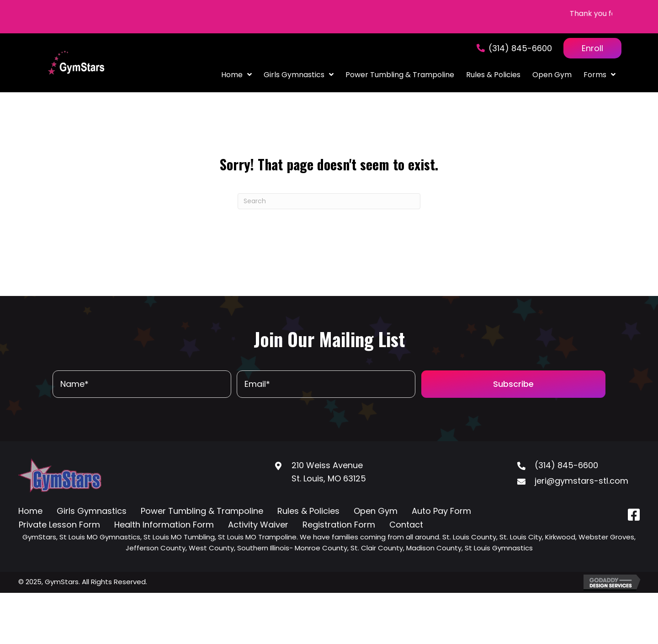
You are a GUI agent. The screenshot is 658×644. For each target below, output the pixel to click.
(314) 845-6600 (520, 48)
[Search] (329, 201)
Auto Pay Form (441, 511)
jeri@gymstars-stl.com (581, 481)
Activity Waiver (258, 525)
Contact (406, 525)
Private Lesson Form (59, 525)
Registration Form (339, 525)
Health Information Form (164, 525)
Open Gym (376, 511)
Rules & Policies (308, 511)
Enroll (592, 48)
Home (30, 511)
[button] (513, 384)
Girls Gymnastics (92, 511)
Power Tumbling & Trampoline (202, 511)
